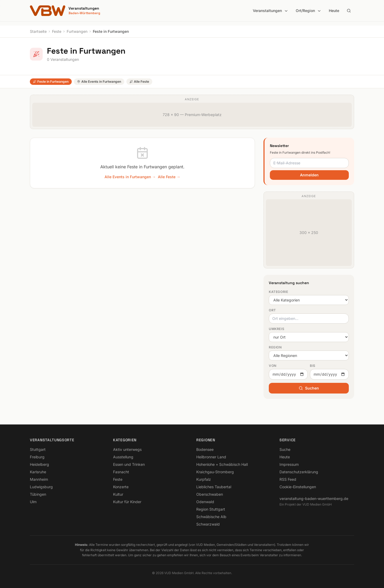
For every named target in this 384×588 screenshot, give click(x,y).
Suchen (309, 388)
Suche (285, 449)
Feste (57, 31)
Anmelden (309, 175)
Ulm (33, 502)
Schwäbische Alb (211, 517)
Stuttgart (38, 449)
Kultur (118, 494)
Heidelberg (39, 464)
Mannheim (39, 479)
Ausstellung (123, 457)
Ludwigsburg (41, 487)
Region (275, 347)
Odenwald (205, 502)
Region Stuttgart (211, 509)
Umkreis (277, 329)
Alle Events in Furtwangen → (130, 177)
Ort (272, 310)
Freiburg (37, 457)
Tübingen (38, 494)
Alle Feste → (169, 177)
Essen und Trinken (129, 464)
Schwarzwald (208, 524)
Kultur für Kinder (127, 502)
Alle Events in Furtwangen (99, 82)
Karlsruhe (38, 472)
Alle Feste (139, 82)
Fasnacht (121, 472)
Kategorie (278, 292)
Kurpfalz (204, 479)
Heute (334, 11)
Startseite (38, 31)
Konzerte (121, 487)
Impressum (289, 464)
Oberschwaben (210, 494)
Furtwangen (77, 31)
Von (273, 366)
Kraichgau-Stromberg (215, 472)
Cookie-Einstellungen (298, 487)
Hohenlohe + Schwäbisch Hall (222, 464)
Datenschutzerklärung (299, 472)
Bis (313, 366)
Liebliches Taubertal (214, 487)
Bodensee (205, 449)
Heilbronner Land (211, 457)
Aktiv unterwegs (127, 449)
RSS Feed (288, 479)
